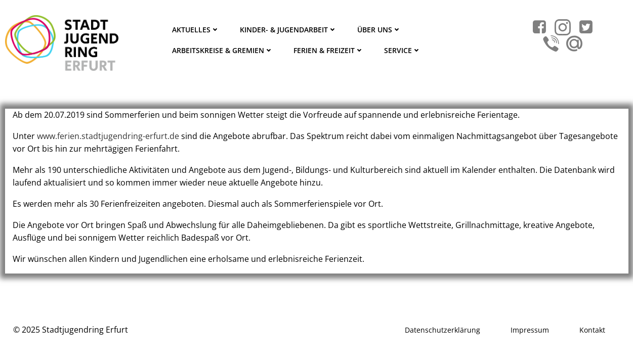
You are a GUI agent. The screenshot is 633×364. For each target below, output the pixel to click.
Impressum (530, 330)
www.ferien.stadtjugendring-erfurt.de (108, 136)
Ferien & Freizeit (329, 50)
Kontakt (592, 330)
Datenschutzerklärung (442, 330)
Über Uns (379, 30)
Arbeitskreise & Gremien (223, 50)
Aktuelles (196, 30)
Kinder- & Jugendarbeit (288, 30)
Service (403, 50)
